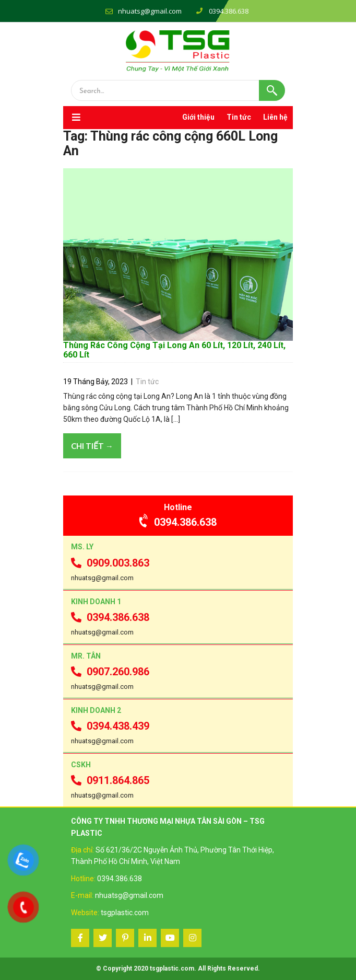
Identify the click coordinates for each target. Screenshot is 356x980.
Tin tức (239, 117)
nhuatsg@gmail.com (150, 11)
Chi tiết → (92, 446)
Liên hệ (275, 117)
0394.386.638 (178, 522)
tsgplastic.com (125, 913)
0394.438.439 (110, 726)
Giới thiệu (198, 117)
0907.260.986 (110, 672)
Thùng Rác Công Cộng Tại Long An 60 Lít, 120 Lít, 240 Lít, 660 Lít (174, 350)
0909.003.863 (110, 563)
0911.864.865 (110, 780)
